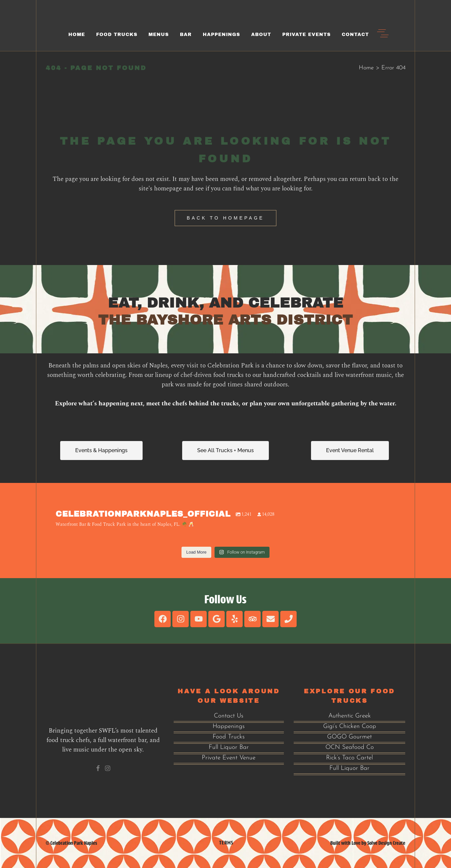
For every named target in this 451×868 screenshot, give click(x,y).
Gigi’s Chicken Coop (350, 726)
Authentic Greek (350, 716)
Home (366, 68)
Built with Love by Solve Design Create (368, 843)
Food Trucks (229, 737)
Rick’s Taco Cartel (349, 758)
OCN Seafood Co (350, 747)
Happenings (229, 726)
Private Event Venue (229, 758)
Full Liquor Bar (229, 747)
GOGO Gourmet (349, 737)
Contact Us (229, 716)
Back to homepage (225, 218)
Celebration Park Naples (74, 843)
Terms (226, 843)
